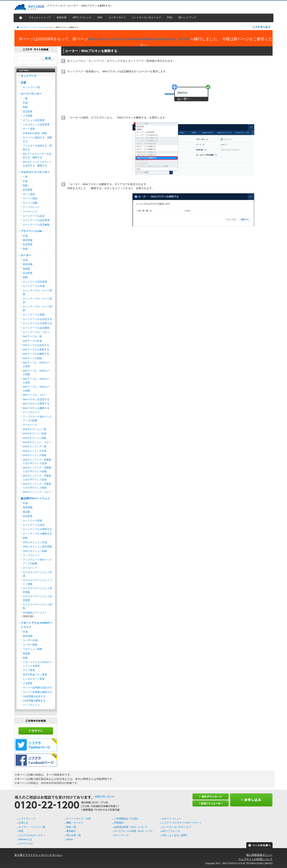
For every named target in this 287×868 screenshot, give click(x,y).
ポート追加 (29, 129)
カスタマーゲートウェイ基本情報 (37, 590)
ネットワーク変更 (33, 521)
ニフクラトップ (27, 819)
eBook (70, 839)
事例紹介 (71, 831)
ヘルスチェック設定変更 (36, 125)
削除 (25, 107)
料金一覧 (71, 827)
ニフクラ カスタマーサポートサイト (182, 823)
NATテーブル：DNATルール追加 (37, 364)
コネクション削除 (33, 649)
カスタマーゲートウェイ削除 (37, 606)
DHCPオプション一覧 (35, 429)
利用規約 (119, 823)
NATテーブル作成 (32, 341)
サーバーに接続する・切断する (37, 139)
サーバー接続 (30, 198)
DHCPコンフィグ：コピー (37, 492)
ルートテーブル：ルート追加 (37, 300)
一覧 (25, 98)
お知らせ (23, 823)
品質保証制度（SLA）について (131, 827)
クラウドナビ (26, 844)
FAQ (170, 17)
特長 (21, 831)
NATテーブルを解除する (36, 354)
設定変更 (28, 112)
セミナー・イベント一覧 (32, 827)
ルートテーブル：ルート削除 (37, 308)
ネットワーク (29, 76)
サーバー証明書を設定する (37, 688)
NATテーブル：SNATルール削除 (37, 389)
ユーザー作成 (30, 640)
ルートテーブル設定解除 (36, 225)
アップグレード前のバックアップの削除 (37, 418)
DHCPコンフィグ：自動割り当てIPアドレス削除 (37, 469)
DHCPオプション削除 (35, 438)
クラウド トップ (27, 27)
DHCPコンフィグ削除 (35, 455)
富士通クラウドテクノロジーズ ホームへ (39, 855)
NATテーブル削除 (32, 358)
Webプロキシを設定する (36, 399)
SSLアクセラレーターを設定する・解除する (37, 156)
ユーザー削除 (30, 645)
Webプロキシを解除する (36, 408)
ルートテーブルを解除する (37, 534)
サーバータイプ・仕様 (78, 819)
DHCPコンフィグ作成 (35, 451)
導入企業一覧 (74, 835)
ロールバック (30, 211)
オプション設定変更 (34, 120)
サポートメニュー (172, 819)
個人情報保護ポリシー (259, 855)
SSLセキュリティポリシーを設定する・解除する (37, 164)
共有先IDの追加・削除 (35, 133)
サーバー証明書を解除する (37, 692)
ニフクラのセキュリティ (32, 835)
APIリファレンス (82, 17)
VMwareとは (25, 839)
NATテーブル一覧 (32, 336)
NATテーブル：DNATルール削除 (37, 373)
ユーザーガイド (117, 17)
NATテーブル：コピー (35, 395)
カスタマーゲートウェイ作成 (37, 574)
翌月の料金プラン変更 (35, 675)
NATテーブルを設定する (36, 345)
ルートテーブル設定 (34, 216)
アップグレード (31, 207)
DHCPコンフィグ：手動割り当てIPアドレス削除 (37, 486)
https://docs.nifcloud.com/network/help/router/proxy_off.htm (139, 39)
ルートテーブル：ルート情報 (37, 292)
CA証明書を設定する (34, 696)
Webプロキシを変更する (36, 404)
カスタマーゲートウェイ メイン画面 (38, 582)
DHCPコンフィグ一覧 (35, 446)
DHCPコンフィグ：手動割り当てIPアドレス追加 (37, 478)
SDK (100, 17)
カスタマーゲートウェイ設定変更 (37, 598)
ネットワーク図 (31, 87)
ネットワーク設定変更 (35, 282)
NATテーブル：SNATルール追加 (37, 381)
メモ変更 (28, 116)
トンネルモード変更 (34, 679)
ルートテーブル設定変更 (36, 220)
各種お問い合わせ (105, 796)
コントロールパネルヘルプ (146, 17)
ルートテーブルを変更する (37, 323)
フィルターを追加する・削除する (37, 147)
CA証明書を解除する (34, 701)
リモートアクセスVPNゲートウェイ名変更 (37, 664)
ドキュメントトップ (40, 17)
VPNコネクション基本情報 (37, 547)
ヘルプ (40, 27)
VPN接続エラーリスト (35, 613)
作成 (25, 103)
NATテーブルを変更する (36, 350)
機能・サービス (75, 823)
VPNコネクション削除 (35, 551)
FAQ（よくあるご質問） (175, 835)
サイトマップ (121, 835)
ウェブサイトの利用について (255, 859)
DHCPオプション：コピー (37, 442)
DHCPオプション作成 (35, 433)
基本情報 (28, 240)
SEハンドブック (187, 17)
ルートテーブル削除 (34, 315)
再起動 (26, 269)
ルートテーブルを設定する (37, 319)
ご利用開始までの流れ (126, 819)
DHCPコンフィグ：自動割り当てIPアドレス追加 (37, 462)
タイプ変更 (29, 670)
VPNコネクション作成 (35, 542)
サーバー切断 (30, 203)
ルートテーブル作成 (34, 286)
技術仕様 (62, 17)
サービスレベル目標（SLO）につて (133, 831)
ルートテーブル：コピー (36, 332)
